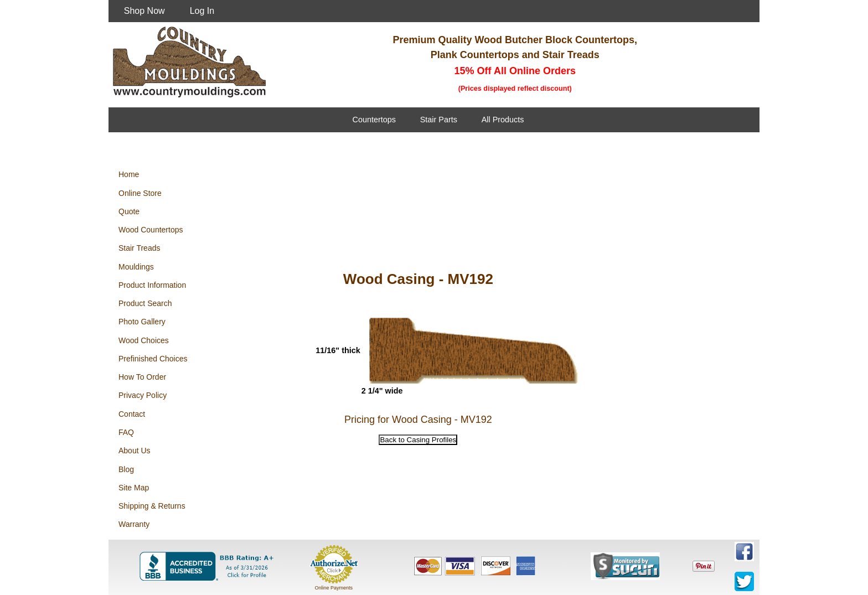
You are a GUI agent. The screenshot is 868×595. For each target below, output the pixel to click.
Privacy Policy (143, 395)
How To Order (142, 377)
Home (129, 174)
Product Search (145, 303)
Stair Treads (139, 248)
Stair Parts (439, 120)
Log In (202, 11)
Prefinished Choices (153, 359)
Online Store (140, 193)
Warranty (134, 524)
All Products (503, 120)
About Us (135, 451)
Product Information (152, 285)
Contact (132, 414)
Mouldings (136, 267)
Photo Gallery (142, 322)
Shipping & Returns (152, 506)
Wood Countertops (151, 230)
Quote (129, 211)
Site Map (134, 488)
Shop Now (144, 11)
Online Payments (334, 588)
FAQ (126, 432)
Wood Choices (144, 340)
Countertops (374, 120)
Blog (126, 469)
